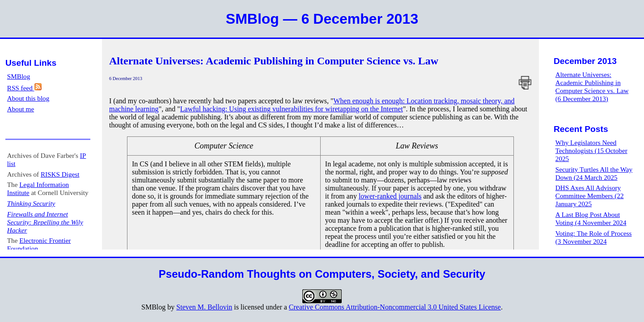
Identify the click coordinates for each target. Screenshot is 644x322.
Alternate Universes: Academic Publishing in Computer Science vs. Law (274, 61)
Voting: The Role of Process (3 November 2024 (594, 237)
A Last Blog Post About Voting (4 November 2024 (591, 218)
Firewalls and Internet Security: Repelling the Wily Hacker (45, 222)
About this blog (28, 98)
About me (21, 109)
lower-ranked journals (390, 196)
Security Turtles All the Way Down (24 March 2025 (594, 173)
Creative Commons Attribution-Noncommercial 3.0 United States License (395, 307)
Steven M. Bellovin (204, 307)
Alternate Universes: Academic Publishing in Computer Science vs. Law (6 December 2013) (592, 87)
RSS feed (24, 88)
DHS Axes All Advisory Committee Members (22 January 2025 (590, 196)
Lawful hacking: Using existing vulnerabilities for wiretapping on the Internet (292, 109)
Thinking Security (31, 203)
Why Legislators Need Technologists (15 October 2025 (591, 150)
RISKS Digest (60, 174)
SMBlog (19, 76)
